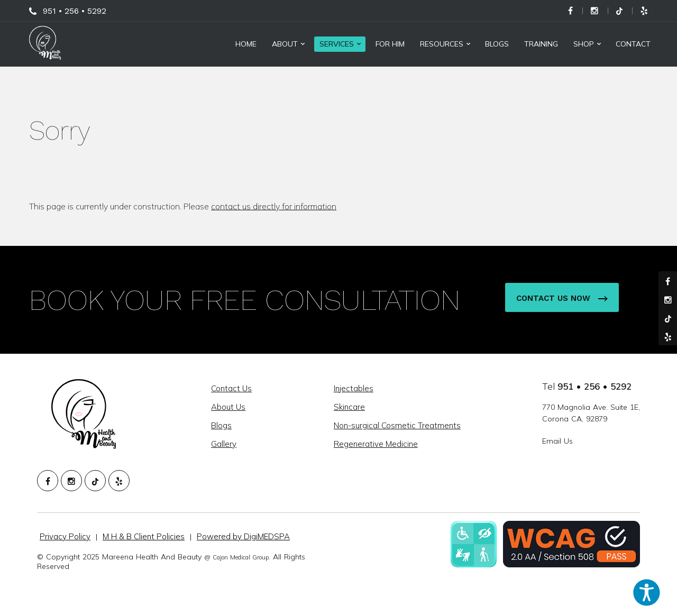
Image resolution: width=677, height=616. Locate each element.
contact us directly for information (274, 206)
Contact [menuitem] (633, 44)
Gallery (224, 444)
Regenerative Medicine (376, 444)
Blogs (221, 425)
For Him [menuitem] (390, 44)
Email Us (557, 441)
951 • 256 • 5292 (75, 11)
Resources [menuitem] (442, 44)
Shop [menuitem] (584, 44)
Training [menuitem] (541, 44)
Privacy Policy (65, 536)
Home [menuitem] (246, 44)
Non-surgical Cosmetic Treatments (397, 425)
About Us (228, 407)
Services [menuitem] (337, 44)
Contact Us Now (562, 298)
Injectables (354, 388)
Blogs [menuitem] (497, 44)
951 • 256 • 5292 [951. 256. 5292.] (594, 386)
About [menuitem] (285, 44)
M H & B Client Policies (144, 536)
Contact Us (231, 388)
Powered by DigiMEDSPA (243, 536)
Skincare (349, 407)
